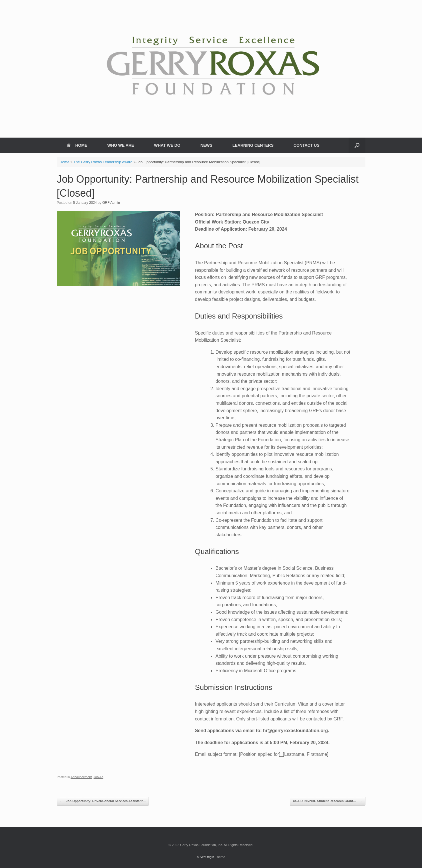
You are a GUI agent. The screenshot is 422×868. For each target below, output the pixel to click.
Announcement (81, 777)
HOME (77, 145)
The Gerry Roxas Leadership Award (103, 162)
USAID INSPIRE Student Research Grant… (327, 801)
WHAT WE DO (167, 145)
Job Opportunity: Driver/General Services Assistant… (103, 801)
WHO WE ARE (121, 145)
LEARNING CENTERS (253, 145)
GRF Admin (111, 203)
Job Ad (99, 777)
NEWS (206, 145)
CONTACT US (306, 145)
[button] (357, 145)
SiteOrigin (207, 857)
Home (64, 162)
